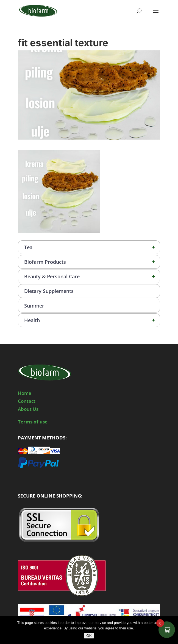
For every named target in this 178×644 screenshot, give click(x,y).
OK (89, 636)
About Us (28, 409)
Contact (27, 401)
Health (92, 320)
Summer (34, 306)
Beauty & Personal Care (92, 276)
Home (25, 393)
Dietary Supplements (49, 291)
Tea (92, 247)
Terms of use (33, 422)
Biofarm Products (92, 262)
